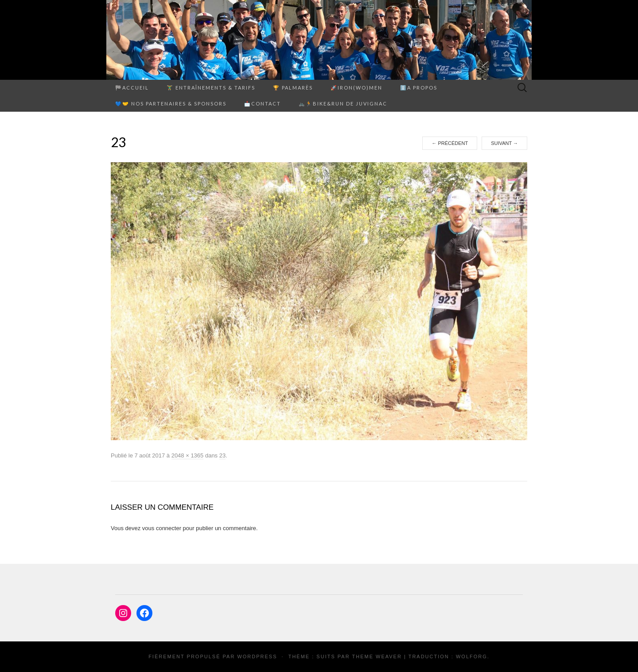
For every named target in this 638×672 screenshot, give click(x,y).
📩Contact (263, 104)
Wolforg (472, 656)
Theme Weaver (377, 656)
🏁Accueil (132, 88)
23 (222, 455)
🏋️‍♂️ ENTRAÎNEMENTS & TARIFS (211, 88)
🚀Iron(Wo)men (356, 88)
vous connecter (162, 528)
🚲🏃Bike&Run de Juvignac (343, 104)
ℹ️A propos (419, 88)
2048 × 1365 (188, 455)
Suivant (504, 143)
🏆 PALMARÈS (293, 88)
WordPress (257, 656)
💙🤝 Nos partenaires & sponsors (171, 104)
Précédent (450, 143)
